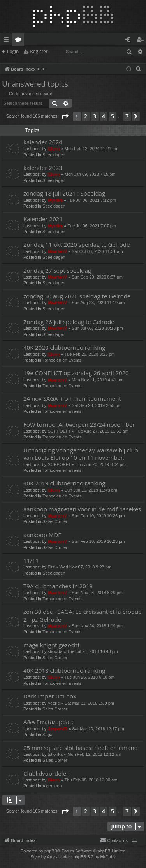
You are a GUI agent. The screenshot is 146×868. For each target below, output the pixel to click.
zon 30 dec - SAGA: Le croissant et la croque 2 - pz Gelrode (83, 615)
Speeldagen (54, 155)
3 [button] (95, 116)
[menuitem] (139, 69)
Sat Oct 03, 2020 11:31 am (97, 251)
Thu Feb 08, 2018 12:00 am (91, 780)
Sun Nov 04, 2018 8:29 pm (97, 593)
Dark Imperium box (50, 696)
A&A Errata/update (49, 722)
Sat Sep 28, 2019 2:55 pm (97, 405)
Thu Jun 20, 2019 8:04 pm (101, 464)
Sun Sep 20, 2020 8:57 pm (97, 277)
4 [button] (104, 116)
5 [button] (113, 116)
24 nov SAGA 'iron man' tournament (72, 398)
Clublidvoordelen (47, 773)
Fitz (51, 567)
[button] (65, 116)
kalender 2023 (43, 168)
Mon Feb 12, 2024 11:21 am (91, 149)
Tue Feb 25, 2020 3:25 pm (90, 354)
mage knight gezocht (52, 645)
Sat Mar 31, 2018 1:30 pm (89, 703)
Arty (51, 857)
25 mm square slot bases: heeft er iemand (81, 748)
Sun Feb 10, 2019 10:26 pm (98, 516)
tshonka (55, 754)
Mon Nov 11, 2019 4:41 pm (98, 380)
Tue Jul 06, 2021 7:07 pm (92, 226)
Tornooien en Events (62, 360)
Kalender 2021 (43, 219)
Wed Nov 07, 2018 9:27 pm (85, 567)
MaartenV (57, 251)
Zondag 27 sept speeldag (57, 270)
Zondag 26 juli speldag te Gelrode (69, 322)
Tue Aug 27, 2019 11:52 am (102, 431)
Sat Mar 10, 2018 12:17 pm (98, 729)
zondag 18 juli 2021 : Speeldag (64, 193)
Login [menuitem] (129, 41)
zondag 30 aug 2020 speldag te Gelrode (77, 296)
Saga (47, 735)
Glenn (54, 149)
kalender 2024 (43, 142)
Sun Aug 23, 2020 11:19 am (98, 303)
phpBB (51, 851)
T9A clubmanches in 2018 (58, 586)
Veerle (54, 703)
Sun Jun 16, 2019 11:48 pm (91, 490)
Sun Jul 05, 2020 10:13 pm (97, 328)
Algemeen (52, 786)
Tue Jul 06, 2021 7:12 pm (92, 200)
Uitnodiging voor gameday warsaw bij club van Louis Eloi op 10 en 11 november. (81, 454)
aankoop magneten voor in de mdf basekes (82, 509)
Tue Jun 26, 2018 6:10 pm (90, 677)
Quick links (8, 41)
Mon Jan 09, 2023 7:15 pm (90, 174)
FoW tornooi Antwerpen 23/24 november (79, 424)
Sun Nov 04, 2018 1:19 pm (97, 626)
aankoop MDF (42, 535)
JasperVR (57, 729)
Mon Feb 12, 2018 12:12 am (94, 754)
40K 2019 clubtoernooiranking (64, 483)
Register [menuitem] (142, 41)
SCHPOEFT (59, 431)
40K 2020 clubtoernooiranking (64, 347)
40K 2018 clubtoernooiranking (64, 670)
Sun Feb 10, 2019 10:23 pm (98, 541)
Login (13, 51)
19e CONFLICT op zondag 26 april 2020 (76, 373)
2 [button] (86, 116)
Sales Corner (55, 521)
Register (39, 51)
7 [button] (127, 116)
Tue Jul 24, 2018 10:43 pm (93, 651)
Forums (20, 41)
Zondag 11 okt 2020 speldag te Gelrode (77, 244)
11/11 (31, 560)
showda (55, 651)
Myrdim (55, 200)
